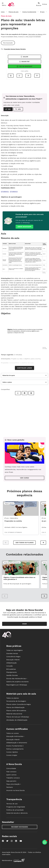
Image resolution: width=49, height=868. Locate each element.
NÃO (18, 109)
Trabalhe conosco (13, 778)
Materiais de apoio (9, 375)
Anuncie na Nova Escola (15, 790)
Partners (9, 787)
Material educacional (14, 714)
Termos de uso (12, 804)
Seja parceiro (11, 781)
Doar (24, 624)
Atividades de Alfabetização (17, 720)
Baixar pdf (25, 62)
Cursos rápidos (12, 752)
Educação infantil (13, 660)
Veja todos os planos (35, 34)
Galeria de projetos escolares (17, 682)
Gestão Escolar (12, 675)
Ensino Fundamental (29, 12)
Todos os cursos (12, 733)
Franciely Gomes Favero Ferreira (15, 49)
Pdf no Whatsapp (25, 66)
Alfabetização (11, 663)
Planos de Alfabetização (15, 707)
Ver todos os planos (24, 543)
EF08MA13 (14, 192)
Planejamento (12, 672)
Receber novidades (20, 827)
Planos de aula (13, 12)
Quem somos (11, 775)
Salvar (25, 57)
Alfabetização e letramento (17, 743)
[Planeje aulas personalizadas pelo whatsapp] (45, 842)
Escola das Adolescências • (17, 679)
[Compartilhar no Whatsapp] (19, 76)
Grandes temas (12, 653)
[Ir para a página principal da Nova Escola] (11, 6)
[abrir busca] (39, 4)
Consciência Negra (13, 657)
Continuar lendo (25, 368)
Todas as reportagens (14, 650)
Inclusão (9, 666)
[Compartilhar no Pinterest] (37, 76)
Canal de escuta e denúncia (17, 813)
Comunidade (11, 768)
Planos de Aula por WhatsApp (18, 717)
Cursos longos (12, 755)
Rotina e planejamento (15, 749)
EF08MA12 (5, 192)
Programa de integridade (16, 807)
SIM (8, 109)
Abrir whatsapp (24, 227)
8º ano (42, 12)
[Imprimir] (11, 76)
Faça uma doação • (14, 784)
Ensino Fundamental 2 (15, 746)
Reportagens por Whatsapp (17, 685)
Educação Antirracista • (15, 736)
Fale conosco (11, 772)
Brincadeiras (11, 669)
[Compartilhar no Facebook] (28, 76)
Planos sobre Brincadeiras (16, 711)
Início (3, 12)
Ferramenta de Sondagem (16, 701)
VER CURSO (25, 478)
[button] (43, 543)
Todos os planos (12, 698)
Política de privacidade (15, 810)
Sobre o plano (7, 382)
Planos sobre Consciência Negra (18, 704)
